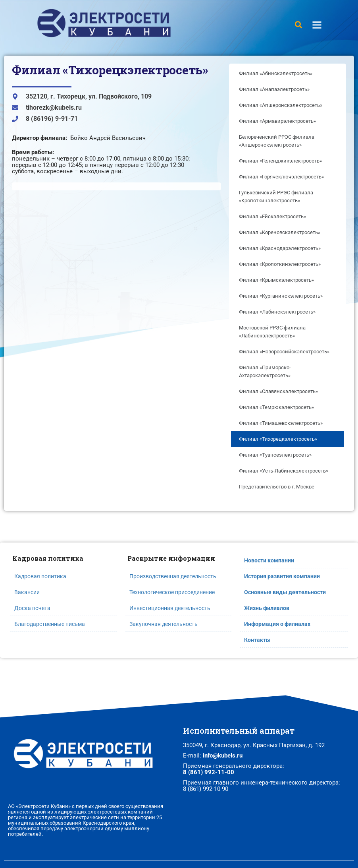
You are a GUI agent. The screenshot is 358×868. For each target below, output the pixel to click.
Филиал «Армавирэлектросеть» (277, 121)
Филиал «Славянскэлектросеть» (278, 391)
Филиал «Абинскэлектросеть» (276, 73)
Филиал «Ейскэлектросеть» (272, 216)
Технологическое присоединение (172, 592)
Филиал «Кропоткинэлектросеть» (280, 264)
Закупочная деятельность (164, 624)
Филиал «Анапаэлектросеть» (274, 89)
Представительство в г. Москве (277, 487)
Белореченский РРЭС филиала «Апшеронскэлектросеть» (277, 141)
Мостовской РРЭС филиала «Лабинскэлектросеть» (272, 332)
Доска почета (32, 608)
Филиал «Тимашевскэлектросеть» (281, 423)
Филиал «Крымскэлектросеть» (276, 280)
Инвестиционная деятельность (170, 608)
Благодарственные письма (50, 624)
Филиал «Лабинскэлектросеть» (277, 312)
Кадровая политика (40, 576)
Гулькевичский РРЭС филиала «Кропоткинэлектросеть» (276, 197)
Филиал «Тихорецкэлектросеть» (278, 439)
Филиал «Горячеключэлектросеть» (281, 177)
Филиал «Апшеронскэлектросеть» (281, 105)
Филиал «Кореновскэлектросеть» (280, 232)
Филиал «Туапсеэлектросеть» (275, 455)
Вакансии (27, 592)
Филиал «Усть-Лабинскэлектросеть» (284, 471)
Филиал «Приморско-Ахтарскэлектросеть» (265, 371)
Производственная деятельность (173, 576)
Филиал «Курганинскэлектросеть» (281, 296)
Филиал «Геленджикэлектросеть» (280, 161)
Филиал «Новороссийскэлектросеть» (284, 352)
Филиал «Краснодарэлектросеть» (280, 248)
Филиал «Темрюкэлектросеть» (276, 407)
